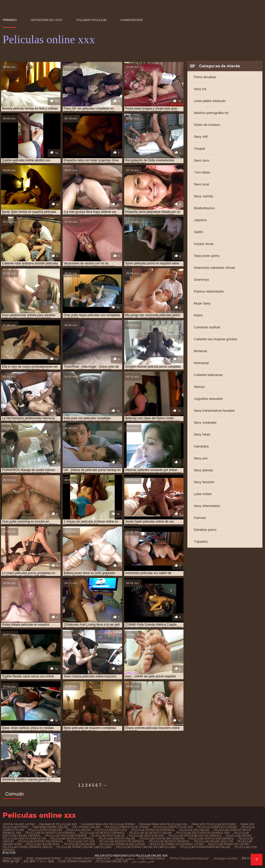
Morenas (200, 351)
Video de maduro (207, 125)
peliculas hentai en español (72, 838)
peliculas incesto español (169, 841)
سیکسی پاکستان (124, 858)
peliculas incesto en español (122, 841)
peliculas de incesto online (151, 833)
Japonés (200, 220)
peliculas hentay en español (41, 841)
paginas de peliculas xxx (58, 824)
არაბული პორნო (226, 858)
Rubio (198, 315)
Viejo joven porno (207, 256)
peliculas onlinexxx (80, 844)
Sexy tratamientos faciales (214, 411)
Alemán (199, 387)
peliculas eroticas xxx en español (195, 836)
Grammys (201, 280)
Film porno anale (152, 858)
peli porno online (86, 827)
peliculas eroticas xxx (146, 836)
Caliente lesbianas (208, 375)
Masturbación (204, 208)
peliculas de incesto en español (51, 833)
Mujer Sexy (202, 303)
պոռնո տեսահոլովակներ (189, 858)
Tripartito (201, 542)
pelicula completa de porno (127, 827)
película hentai (79, 830)
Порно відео (12, 858)
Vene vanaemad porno (43, 858)
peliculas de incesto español (102, 833)
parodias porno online (50, 827)
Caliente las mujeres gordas (215, 339)
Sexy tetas (202, 434)
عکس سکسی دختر (143, 861)
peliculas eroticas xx (108, 836)
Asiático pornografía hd (211, 113)
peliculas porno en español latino (177, 844)
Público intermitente (209, 291)
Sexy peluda (203, 470)
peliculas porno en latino (229, 844)
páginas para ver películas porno (108, 824)
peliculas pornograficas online (205, 847)
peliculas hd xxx (239, 836)
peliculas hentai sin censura (162, 838)
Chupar (199, 149)
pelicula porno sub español (153, 830)
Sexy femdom (204, 482)
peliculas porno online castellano (84, 847)
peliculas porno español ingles (27, 847)
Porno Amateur (205, 77)
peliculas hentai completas (24, 838)
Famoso (200, 518)
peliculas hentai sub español (211, 838)
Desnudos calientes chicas (214, 268)
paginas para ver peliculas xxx (163, 824)
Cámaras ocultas (207, 327)
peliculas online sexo (43, 844)
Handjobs (201, 446)
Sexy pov (201, 458)
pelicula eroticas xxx (45, 830)
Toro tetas (202, 172)
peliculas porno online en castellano (146, 847)
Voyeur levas (204, 244)
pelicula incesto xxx (111, 830)
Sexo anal (201, 184)
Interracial (201, 363)
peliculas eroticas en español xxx (203, 833)
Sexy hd (200, 89)
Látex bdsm (203, 494)
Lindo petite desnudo (210, 101)
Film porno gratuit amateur (88, 858)
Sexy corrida (203, 196)
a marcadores (132, 20)
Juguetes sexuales (208, 399)
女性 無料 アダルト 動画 (39, 861)
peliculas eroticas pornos (66, 836)
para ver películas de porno (214, 824)
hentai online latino (19, 824)
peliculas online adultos (214, 841)
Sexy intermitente (207, 506)
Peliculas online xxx (112, 861)
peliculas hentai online (117, 838)
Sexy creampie (205, 422)
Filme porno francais (75, 861)
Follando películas (91, 20)
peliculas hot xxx (81, 841)
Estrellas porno (205, 530)
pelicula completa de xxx (173, 827)
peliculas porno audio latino (122, 844)
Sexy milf (201, 137)
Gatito (198, 232)
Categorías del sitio (46, 20)
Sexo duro (201, 160)
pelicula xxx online (194, 830)
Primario (10, 20)
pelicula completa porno (217, 827)
